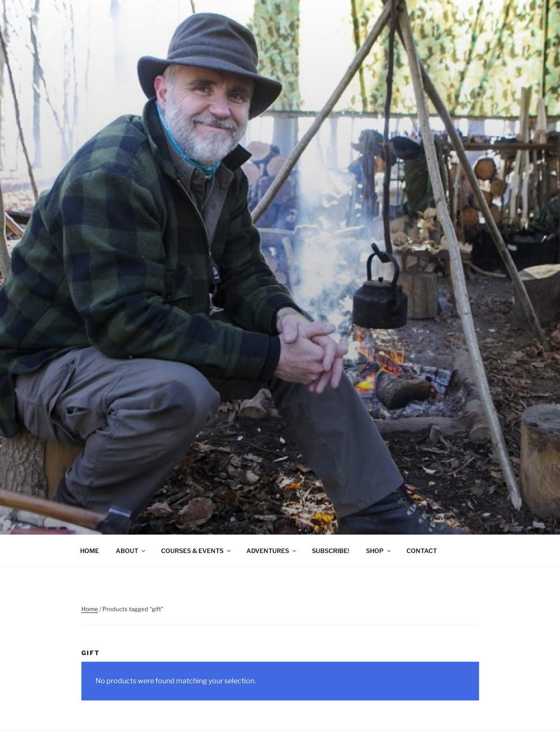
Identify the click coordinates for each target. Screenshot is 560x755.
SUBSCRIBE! (331, 551)
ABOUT (131, 551)
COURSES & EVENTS (196, 551)
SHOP (379, 551)
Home (90, 609)
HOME (90, 551)
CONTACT (422, 551)
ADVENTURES (272, 551)
